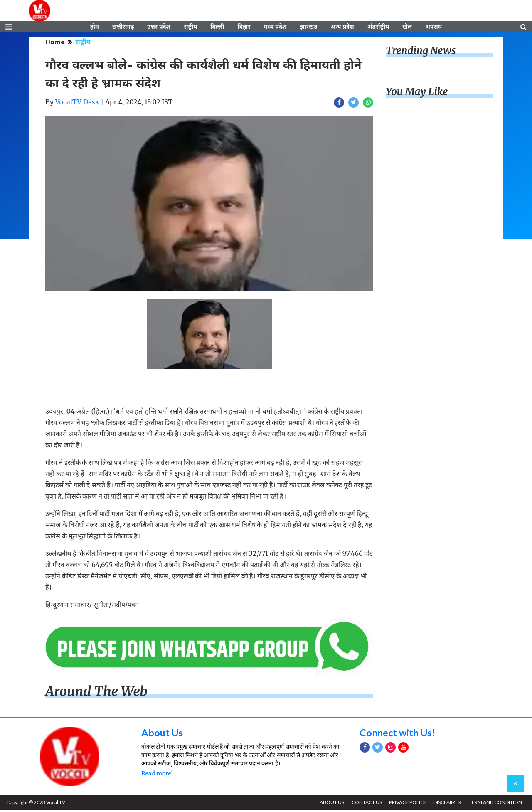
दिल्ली (217, 28)
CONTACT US (364, 804)
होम (95, 28)
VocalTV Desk (77, 104)
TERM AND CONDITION (495, 804)
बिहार (244, 28)
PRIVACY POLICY (406, 804)
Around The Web (96, 693)
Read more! (157, 775)
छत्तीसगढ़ (123, 28)
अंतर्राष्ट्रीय (378, 28)
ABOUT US (329, 804)
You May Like (417, 93)
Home (55, 43)
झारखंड (308, 28)
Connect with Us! (399, 734)
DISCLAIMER (447, 804)
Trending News (421, 52)
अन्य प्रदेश (342, 28)
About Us (163, 734)
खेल (407, 28)
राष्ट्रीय (190, 28)
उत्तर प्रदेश (159, 28)
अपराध (433, 28)
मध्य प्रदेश (275, 28)
